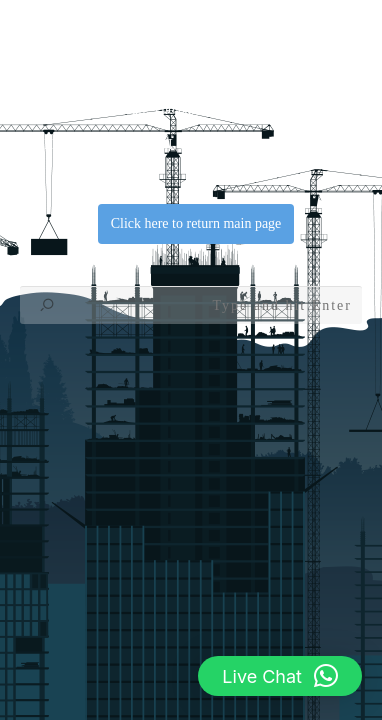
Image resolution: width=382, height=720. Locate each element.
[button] (280, 676)
